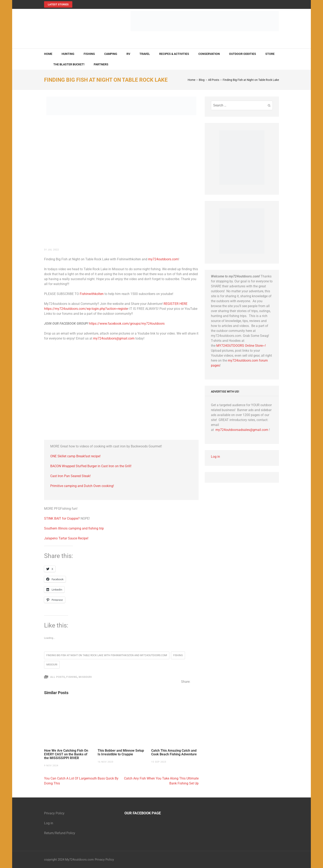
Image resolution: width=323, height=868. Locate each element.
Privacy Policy (54, 813)
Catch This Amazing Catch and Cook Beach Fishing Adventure (174, 752)
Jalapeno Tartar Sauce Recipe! (66, 538)
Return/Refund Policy (60, 833)
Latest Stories (58, 4)
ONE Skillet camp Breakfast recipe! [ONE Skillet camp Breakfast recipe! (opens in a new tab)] (75, 456)
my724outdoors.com (163, 259)
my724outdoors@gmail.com (114, 338)
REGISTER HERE (176, 304)
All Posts (58, 677)
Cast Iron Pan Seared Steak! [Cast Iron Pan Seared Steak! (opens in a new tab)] (70, 476)
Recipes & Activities (174, 54)
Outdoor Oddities (243, 54)
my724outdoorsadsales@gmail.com (242, 430)
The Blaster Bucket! (69, 64)
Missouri (52, 665)
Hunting (68, 54)
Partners (101, 64)
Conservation (209, 54)
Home (48, 54)
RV (128, 54)
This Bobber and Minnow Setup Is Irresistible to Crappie (121, 752)
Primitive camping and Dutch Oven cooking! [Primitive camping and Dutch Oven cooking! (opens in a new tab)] (82, 486)
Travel (145, 54)
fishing (178, 655)
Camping (111, 54)
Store (270, 54)
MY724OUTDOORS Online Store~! (241, 346)
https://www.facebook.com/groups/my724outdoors (127, 324)
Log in (215, 457)
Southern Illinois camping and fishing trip (74, 528)
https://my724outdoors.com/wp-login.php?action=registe (86, 309)
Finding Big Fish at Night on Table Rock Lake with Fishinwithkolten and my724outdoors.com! (107, 655)
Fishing (89, 54)
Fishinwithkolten (92, 294)
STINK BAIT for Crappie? (62, 518)
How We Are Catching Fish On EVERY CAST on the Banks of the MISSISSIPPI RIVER (66, 754)
